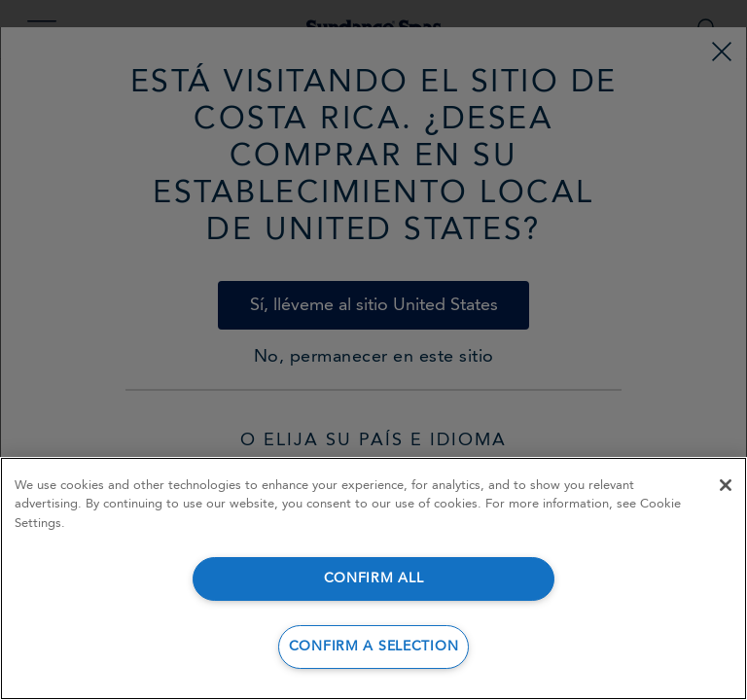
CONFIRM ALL (374, 579)
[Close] (726, 485)
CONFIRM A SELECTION (374, 647)
